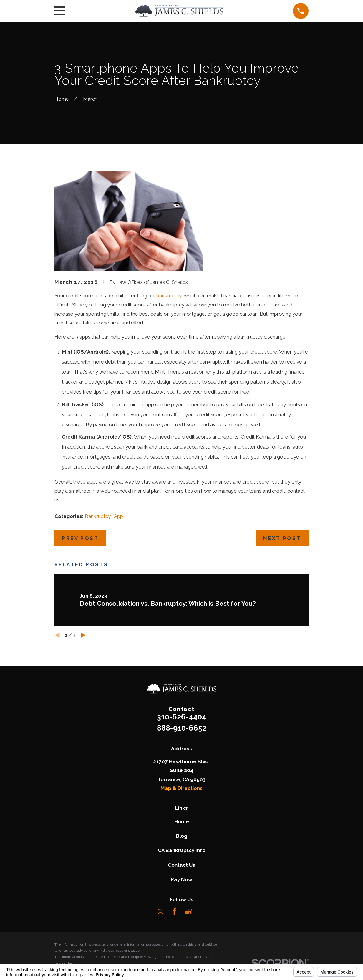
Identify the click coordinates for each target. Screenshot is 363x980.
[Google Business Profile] (188, 911)
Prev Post (80, 538)
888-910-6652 (182, 728)
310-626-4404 (182, 717)
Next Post (282, 538)
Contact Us (181, 865)
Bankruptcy (98, 516)
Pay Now (181, 879)
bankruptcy (169, 296)
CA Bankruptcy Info (182, 850)
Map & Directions (181, 788)
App (118, 516)
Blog (181, 836)
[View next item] (83, 635)
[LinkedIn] (203, 911)
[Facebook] (175, 911)
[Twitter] (160, 911)
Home (182, 821)
